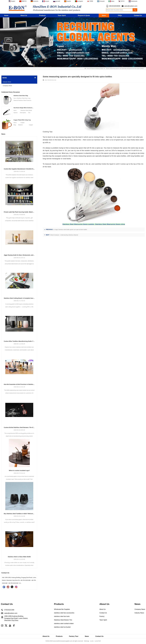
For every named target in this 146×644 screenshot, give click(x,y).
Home (6, 15)
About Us (24, 15)
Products (42, 15)
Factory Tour (74, 636)
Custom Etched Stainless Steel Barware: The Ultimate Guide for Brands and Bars (19, 427)
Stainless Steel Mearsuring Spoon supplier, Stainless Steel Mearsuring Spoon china (94, 224)
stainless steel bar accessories (64, 613)
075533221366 (9, 610)
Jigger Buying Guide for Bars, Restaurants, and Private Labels (19, 255)
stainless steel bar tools (62, 616)
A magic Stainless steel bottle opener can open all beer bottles (70, 230)
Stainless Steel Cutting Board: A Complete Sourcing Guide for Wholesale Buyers (19, 298)
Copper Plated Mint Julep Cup (22, 120)
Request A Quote (84, 15)
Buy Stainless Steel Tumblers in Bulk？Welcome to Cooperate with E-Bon (19, 514)
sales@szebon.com (131, 6)
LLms (92, 641)
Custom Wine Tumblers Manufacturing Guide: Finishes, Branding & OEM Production (19, 341)
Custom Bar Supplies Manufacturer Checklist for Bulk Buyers (19, 169)
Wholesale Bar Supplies (62, 609)
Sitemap (87, 641)
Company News (7, 86)
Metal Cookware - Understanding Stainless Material (64, 235)
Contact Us (138, 15)
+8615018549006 (114, 6)
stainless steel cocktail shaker (64, 623)
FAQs (120, 15)
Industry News (100, 68)
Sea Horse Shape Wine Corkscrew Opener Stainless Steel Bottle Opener (24, 108)
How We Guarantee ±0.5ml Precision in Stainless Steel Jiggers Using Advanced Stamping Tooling (19, 384)
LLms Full (97, 641)
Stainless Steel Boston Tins (63, 620)
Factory (102, 616)
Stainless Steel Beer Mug (21, 96)
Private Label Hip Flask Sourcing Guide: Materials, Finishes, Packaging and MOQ (19, 212)
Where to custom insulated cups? (19, 471)
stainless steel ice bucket (62, 627)
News (104, 15)
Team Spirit (62, 15)
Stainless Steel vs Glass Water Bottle (19, 557)
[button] (69, 65)
